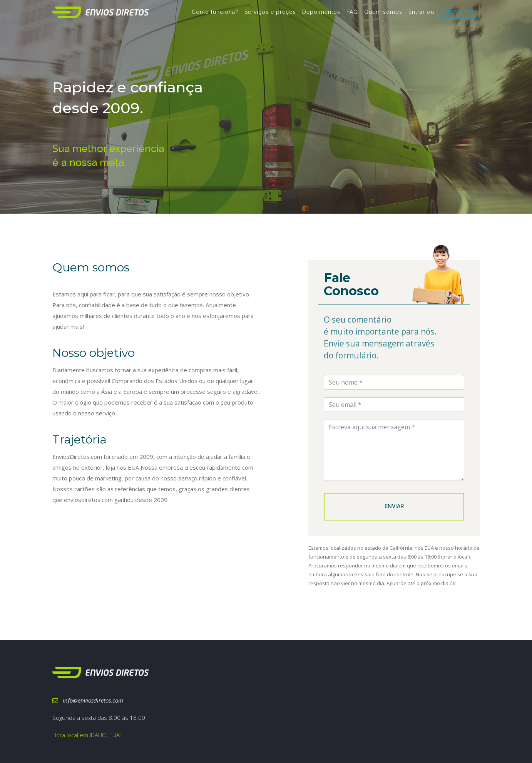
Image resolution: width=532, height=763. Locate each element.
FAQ (352, 16)
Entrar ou (421, 16)
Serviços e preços (270, 16)
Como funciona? (215, 16)
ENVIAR (394, 506)
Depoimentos (321, 16)
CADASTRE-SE (458, 15)
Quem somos (383, 16)
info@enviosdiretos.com (88, 700)
